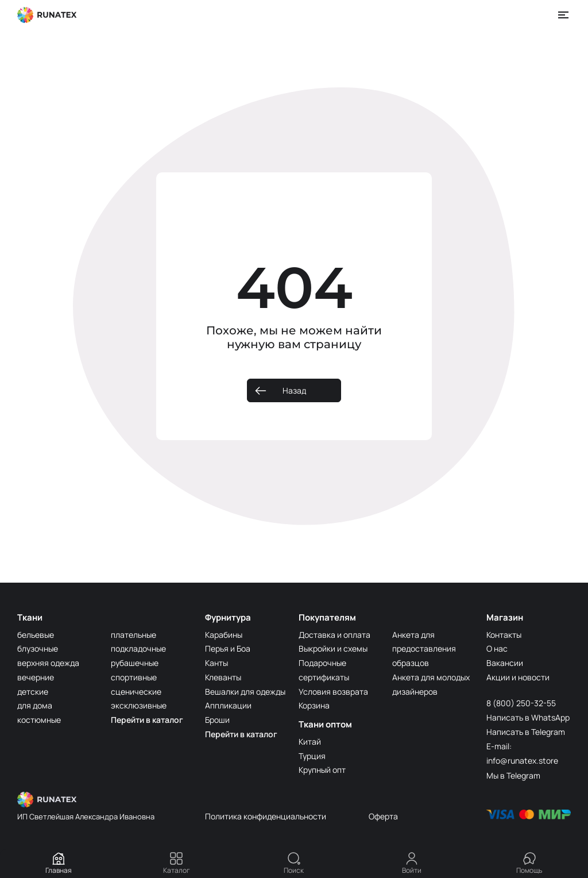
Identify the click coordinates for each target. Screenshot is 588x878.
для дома (35, 705)
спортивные (134, 677)
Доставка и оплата (334, 635)
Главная (59, 863)
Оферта (383, 816)
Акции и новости (518, 677)
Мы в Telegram (513, 775)
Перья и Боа (228, 648)
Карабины (224, 635)
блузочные (38, 648)
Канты (216, 663)
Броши (217, 720)
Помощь (529, 863)
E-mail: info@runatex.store (522, 753)
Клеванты (223, 677)
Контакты (504, 635)
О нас (497, 648)
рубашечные (135, 663)
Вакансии (505, 663)
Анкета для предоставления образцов (424, 649)
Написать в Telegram (526, 732)
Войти (412, 863)
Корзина (314, 705)
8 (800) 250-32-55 (521, 703)
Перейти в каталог (147, 720)
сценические (136, 692)
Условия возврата (333, 692)
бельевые (36, 635)
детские (33, 692)
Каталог (177, 863)
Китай (310, 742)
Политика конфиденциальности (266, 816)
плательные (134, 635)
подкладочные (138, 648)
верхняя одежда (48, 663)
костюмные (39, 720)
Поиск (294, 863)
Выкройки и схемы (333, 648)
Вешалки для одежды (245, 692)
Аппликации (228, 705)
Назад (294, 390)
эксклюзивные (139, 705)
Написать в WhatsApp (528, 717)
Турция (312, 756)
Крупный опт (322, 770)
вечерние (36, 677)
